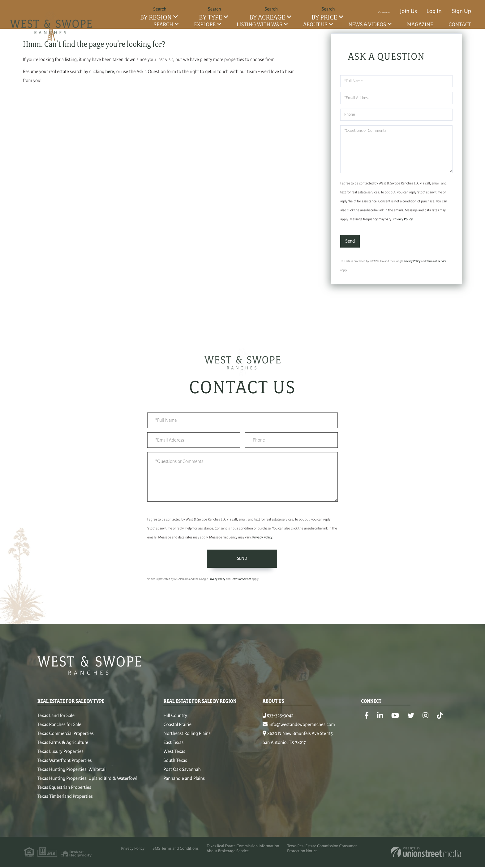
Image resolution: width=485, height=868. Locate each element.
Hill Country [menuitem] (179, 719)
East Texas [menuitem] (177, 746)
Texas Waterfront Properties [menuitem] (65, 764)
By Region (156, 17)
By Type (210, 17)
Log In (434, 11)
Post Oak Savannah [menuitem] (185, 773)
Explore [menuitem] (205, 24)
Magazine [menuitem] (420, 24)
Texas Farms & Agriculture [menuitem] (63, 746)
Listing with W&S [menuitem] (260, 24)
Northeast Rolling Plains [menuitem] (190, 737)
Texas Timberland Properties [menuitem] (65, 800)
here (110, 73)
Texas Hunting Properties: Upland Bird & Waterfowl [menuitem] (87, 782)
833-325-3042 (369, 11)
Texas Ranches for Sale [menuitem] (59, 728)
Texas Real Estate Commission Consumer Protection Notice (331, 854)
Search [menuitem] (163, 24)
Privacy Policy (403, 220)
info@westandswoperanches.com (305, 728)
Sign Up (461, 11)
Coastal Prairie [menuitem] (181, 728)
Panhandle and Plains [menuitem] (187, 782)
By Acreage (267, 17)
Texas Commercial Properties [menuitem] (66, 737)
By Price (324, 17)
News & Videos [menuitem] (367, 24)
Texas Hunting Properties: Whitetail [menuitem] (72, 773)
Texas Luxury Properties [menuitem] (60, 755)
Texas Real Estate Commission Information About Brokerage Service (247, 854)
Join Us (408, 11)
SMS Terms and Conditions (176, 854)
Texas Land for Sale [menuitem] (56, 719)
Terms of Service (436, 262)
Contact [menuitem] (460, 24)
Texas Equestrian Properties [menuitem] (64, 791)
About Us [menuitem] (315, 24)
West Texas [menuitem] (178, 755)
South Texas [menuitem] (178, 764)
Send (350, 242)
